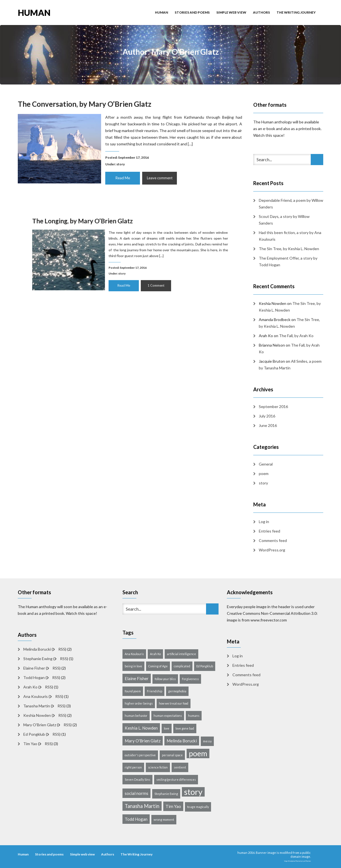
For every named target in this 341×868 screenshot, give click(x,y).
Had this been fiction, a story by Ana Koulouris (290, 236)
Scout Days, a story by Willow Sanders (284, 220)
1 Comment (149, 277)
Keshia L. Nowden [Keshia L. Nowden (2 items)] (141, 728)
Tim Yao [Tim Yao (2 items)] (173, 806)
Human (161, 12)
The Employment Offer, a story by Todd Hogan (288, 261)
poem (264, 473)
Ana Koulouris (36, 696)
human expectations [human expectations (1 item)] (168, 716)
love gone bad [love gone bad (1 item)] (185, 728)
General (266, 464)
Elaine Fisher (34, 668)
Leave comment (159, 177)
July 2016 (267, 416)
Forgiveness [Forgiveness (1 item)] (190, 679)
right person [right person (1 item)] (133, 767)
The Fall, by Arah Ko (296, 336)
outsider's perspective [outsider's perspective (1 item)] (140, 755)
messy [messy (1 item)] (207, 741)
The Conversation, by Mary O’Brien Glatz (86, 105)
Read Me (123, 177)
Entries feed (269, 531)
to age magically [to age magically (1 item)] (198, 807)
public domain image (301, 855)
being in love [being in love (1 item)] (133, 666)
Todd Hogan (34, 677)
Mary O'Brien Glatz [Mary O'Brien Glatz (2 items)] (143, 741)
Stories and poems (192, 12)
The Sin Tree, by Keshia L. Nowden (289, 249)
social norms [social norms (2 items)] (136, 793)
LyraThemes (307, 861)
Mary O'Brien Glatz (40, 725)
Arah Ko (30, 687)
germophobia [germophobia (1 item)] (177, 691)
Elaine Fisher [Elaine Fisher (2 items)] (137, 678)
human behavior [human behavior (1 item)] (136, 716)
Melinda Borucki (37, 649)
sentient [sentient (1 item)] (180, 767)
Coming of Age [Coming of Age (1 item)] (158, 666)
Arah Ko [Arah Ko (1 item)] (155, 654)
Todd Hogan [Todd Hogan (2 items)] (136, 819)
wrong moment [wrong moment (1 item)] (164, 819)
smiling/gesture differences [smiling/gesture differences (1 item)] (176, 779)
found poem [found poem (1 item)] (133, 691)
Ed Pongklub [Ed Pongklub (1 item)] (205, 666)
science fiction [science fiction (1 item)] (158, 767)
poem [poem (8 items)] (198, 753)
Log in (264, 522)
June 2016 (268, 425)
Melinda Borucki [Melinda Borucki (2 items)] (182, 741)
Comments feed (273, 540)
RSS (62, 649)
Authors (261, 12)
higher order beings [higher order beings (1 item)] (139, 703)
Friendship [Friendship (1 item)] (155, 691)
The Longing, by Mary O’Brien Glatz (97, 232)
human (34, 12)
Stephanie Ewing (38, 659)
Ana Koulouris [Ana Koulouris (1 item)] (134, 654)
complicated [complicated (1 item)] (182, 666)
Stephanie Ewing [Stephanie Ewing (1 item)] (166, 794)
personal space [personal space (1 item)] (172, 755)
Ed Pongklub (34, 734)
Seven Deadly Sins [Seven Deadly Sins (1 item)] (137, 779)
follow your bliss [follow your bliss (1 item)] (165, 679)
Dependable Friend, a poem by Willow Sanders (291, 204)
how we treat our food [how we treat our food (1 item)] (174, 703)
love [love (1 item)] (167, 728)
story (121, 164)
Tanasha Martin (37, 706)
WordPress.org (272, 550)
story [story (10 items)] (193, 792)
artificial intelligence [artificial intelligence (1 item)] (181, 654)
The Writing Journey (296, 12)
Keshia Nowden (37, 715)
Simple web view (231, 12)
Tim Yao (30, 744)
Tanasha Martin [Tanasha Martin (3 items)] (142, 806)
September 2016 (273, 406)
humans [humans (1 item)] (194, 716)
